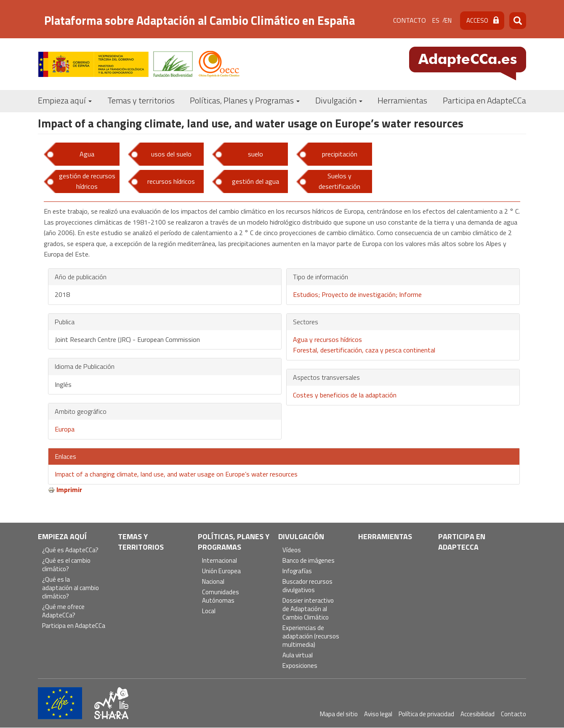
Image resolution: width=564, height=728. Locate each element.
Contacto (410, 20)
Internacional (219, 561)
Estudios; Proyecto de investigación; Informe (357, 294)
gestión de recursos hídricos (87, 181)
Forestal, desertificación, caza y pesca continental (364, 350)
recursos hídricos (171, 181)
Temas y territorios (141, 100)
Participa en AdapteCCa (484, 100)
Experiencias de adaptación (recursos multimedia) (311, 637)
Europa (65, 429)
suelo (255, 154)
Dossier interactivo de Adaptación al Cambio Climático (308, 609)
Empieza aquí (65, 100)
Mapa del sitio (339, 714)
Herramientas (402, 100)
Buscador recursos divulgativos (307, 586)
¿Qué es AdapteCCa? (70, 550)
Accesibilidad (478, 714)
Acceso (477, 20)
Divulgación (339, 100)
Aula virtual (298, 655)
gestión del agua (255, 181)
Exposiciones (300, 666)
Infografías (297, 571)
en (448, 20)
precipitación (340, 154)
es (436, 20)
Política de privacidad (426, 714)
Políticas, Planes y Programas (245, 100)
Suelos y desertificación (339, 181)
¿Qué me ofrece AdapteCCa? (63, 611)
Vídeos (292, 550)
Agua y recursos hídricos (327, 339)
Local (209, 611)
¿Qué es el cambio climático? (66, 565)
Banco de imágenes (309, 561)
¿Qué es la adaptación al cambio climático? (70, 588)
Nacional (213, 582)
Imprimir (69, 490)
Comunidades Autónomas (221, 597)
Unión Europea (221, 571)
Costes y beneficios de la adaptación (345, 395)
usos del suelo (171, 154)
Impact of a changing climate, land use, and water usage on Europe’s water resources (176, 474)
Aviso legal (378, 714)
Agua (87, 154)
